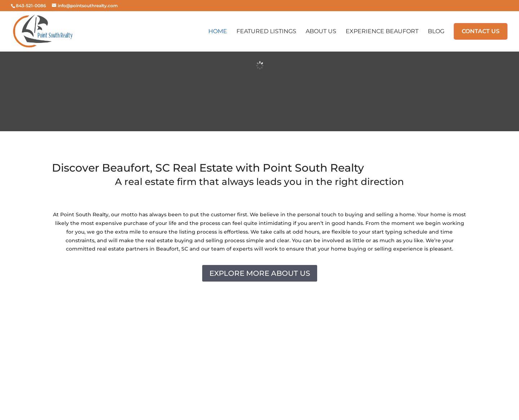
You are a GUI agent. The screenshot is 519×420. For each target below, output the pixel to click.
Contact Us (481, 31)
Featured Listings (266, 32)
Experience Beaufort (382, 32)
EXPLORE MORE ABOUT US (260, 273)
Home (218, 32)
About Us (321, 32)
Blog (436, 32)
